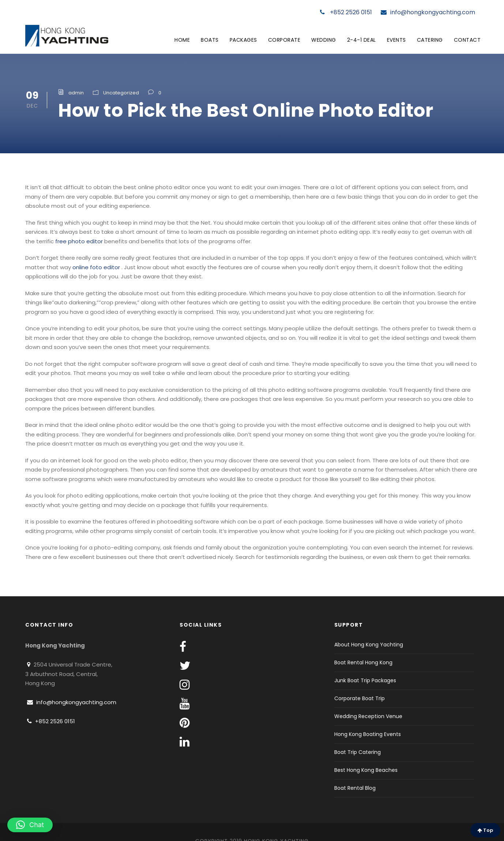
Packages (243, 40)
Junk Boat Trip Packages (365, 680)
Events (396, 40)
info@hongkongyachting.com (428, 12)
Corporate (284, 40)
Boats (210, 40)
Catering (430, 40)
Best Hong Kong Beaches (366, 770)
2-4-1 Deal (362, 40)
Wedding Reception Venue (368, 716)
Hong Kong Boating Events (368, 734)
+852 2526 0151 (346, 12)
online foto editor (96, 267)
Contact (467, 40)
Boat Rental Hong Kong (363, 662)
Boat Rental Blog (355, 788)
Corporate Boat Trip (360, 698)
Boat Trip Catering (358, 752)
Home (182, 40)
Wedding (324, 40)
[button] (30, 825)
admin (76, 93)
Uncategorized (121, 93)
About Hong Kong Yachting (369, 645)
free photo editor (79, 241)
